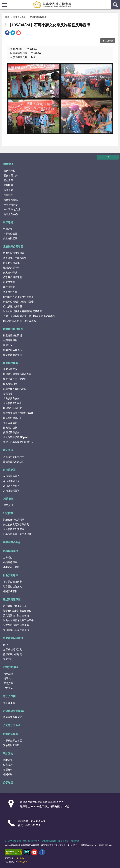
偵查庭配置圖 (10, 238)
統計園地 (8, 753)
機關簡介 (8, 164)
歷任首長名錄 (11, 175)
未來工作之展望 (12, 209)
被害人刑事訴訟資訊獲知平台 (18, 442)
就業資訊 (8, 499)
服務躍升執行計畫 (12, 408)
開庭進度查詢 (10, 369)
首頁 (7, 17)
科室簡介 (8, 195)
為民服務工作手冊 (12, 403)
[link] (7, 33)
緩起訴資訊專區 (12, 599)
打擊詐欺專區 (11, 667)
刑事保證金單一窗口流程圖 (17, 534)
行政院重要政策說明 (14, 457)
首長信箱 (8, 393)
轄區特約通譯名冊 (12, 418)
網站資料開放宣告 (31, 841)
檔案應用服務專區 (13, 329)
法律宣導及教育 (12, 542)
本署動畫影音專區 (38, 17)
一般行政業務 (11, 205)
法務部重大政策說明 (14, 462)
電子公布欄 (9, 696)
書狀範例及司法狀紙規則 (16, 524)
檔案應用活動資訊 (12, 350)
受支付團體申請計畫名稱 (16, 615)
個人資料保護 (10, 272)
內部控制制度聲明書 (14, 253)
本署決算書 (9, 287)
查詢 (115, 5)
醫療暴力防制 (10, 427)
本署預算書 (9, 282)
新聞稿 (7, 678)
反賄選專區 (9, 470)
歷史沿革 (8, 180)
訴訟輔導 (8, 513)
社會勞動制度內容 (12, 582)
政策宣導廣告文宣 (12, 717)
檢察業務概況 (11, 200)
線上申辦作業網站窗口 (15, 389)
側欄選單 (5, 5)
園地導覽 (8, 760)
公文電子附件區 (12, 725)
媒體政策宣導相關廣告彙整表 (18, 297)
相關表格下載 (10, 591)
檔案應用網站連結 (12, 355)
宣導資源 (8, 683)
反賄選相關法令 (11, 481)
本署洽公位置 (10, 233)
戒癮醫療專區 (10, 562)
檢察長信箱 (64, 841)
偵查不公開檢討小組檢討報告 (18, 302)
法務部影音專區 (11, 745)
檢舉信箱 (75, 841)
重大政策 (8, 450)
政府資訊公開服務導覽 (15, 258)
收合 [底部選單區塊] (108, 157)
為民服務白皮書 (11, 398)
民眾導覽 (8, 222)
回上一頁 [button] (109, 41)
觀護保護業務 (10, 551)
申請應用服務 (10, 340)
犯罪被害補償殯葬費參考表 (17, 374)
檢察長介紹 (9, 170)
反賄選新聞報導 (11, 490)
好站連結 (8, 688)
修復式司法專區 (11, 567)
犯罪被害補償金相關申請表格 (18, 413)
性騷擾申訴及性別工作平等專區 (20, 321)
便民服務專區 (10, 363)
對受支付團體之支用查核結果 (18, 620)
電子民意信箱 (10, 423)
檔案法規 (8, 345)
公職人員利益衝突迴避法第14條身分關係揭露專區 (29, 316)
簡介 (5, 645)
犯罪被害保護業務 (13, 638)
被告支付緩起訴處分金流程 (17, 611)
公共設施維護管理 (12, 306)
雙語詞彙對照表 (11, 267)
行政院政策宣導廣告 (14, 711)
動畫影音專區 (20, 17)
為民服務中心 (11, 214)
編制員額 (8, 190)
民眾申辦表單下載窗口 (15, 379)
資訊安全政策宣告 (13, 841)
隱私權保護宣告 (49, 841)
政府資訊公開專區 (13, 246)
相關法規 (8, 674)
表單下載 (8, 659)
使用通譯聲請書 (11, 432)
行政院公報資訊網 (12, 277)
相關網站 (8, 774)
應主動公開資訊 (11, 263)
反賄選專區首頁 (11, 476)
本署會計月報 (10, 292)
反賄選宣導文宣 (11, 486)
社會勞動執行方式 (12, 586)
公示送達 (8, 782)
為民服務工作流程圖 (14, 529)
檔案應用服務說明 (12, 335)
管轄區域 (8, 185)
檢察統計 (8, 765)
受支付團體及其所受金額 (16, 625)
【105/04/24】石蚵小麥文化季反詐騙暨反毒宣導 (49, 25)
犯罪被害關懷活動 (12, 649)
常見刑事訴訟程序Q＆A (15, 437)
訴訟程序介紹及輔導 (14, 519)
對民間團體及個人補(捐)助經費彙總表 (22, 311)
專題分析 (8, 769)
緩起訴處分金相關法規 (15, 606)
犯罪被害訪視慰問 (12, 654)
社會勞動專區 (10, 575)
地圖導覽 (8, 229)
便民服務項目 (10, 384)
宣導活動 (8, 557)
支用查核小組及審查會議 (16, 630)
